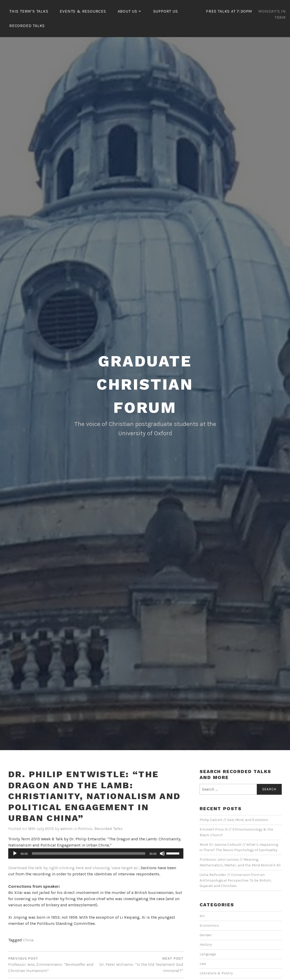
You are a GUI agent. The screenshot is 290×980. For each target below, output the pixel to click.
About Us (127, 11)
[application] (96, 853)
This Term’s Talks (29, 11)
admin (66, 829)
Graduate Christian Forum (145, 384)
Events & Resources (83, 11)
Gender (206, 935)
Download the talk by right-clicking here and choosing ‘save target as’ (74, 868)
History (206, 945)
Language (208, 954)
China (28, 940)
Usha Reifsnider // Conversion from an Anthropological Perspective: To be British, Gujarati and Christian (236, 880)
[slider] (89, 853)
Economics (209, 925)
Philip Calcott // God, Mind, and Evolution (234, 820)
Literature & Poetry (216, 973)
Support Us (166, 11)
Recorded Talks (27, 26)
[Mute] (162, 853)
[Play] (15, 853)
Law (203, 964)
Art (202, 916)
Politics (85, 829)
